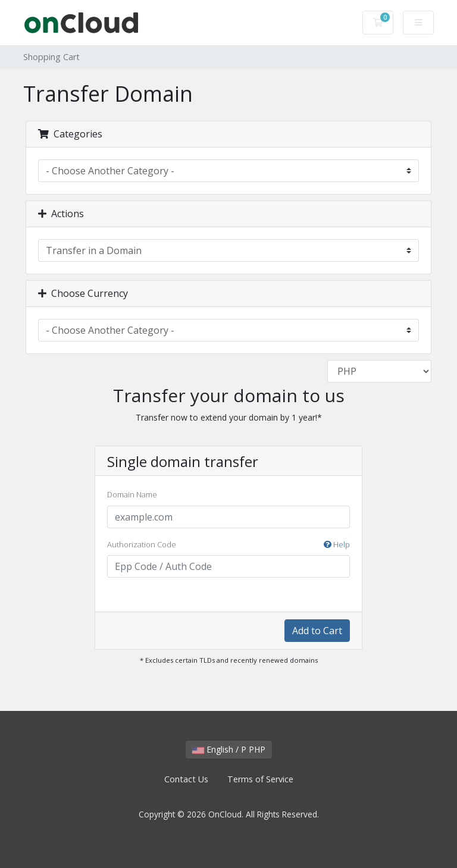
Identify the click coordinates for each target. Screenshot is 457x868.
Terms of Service (260, 779)
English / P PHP (229, 749)
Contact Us (186, 779)
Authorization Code (228, 545)
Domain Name (132, 494)
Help (337, 544)
